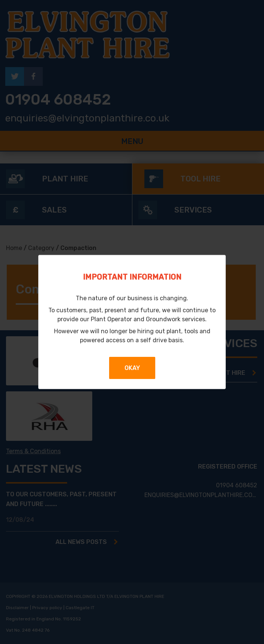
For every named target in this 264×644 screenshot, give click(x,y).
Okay (132, 368)
